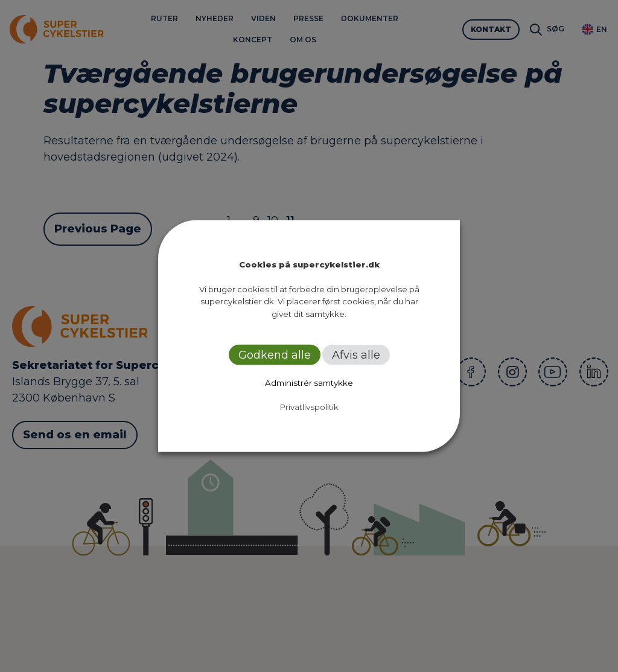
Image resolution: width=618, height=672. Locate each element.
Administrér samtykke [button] (309, 383)
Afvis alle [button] (356, 355)
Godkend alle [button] (275, 355)
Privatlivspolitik (309, 407)
